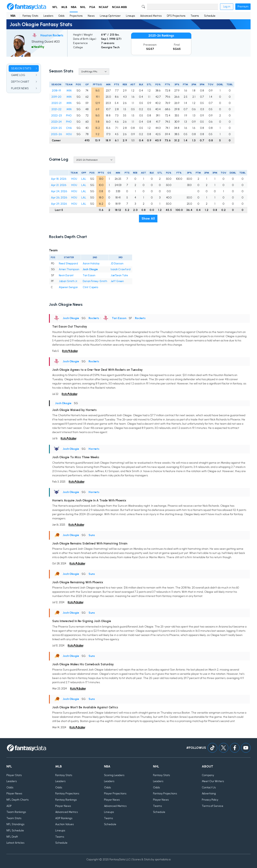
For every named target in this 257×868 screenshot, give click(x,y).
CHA (69, 128)
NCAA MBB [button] (119, 7)
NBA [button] (74, 7)
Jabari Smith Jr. (68, 281)
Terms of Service (213, 806)
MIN (69, 91)
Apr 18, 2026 (59, 179)
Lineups (130, 16)
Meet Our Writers (213, 781)
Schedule (210, 16)
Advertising (209, 794)
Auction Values (64, 824)
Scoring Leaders (114, 775)
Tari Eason (89, 275)
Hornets (94, 449)
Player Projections (115, 794)
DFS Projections (176, 16)
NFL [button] (55, 7)
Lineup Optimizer (110, 16)
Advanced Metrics (151, 16)
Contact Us (209, 787)
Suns (92, 535)
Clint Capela (90, 287)
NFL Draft (12, 837)
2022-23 (56, 116)
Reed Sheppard (68, 263)
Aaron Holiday (91, 263)
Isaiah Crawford (121, 269)
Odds (61, 16)
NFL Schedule (15, 831)
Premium (243, 7)
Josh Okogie (90, 269)
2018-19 (56, 91)
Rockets (94, 318)
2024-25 (56, 128)
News (91, 16)
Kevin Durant (66, 275)
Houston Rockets (52, 35)
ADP (9, 806)
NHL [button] (83, 7)
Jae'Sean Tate (119, 275)
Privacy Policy (210, 800)
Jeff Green (117, 281)
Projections (76, 16)
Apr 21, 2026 (59, 185)
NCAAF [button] (104, 7)
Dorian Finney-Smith (95, 281)
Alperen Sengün (68, 287)
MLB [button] (64, 7)
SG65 (177, 49)
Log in (227, 7)
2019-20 (56, 97)
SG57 (150, 49)
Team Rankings (16, 812)
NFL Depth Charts (17, 800)
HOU (69, 134)
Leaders (48, 16)
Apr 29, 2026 (59, 204)
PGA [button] (92, 7)
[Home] (27, 7)
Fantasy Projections (67, 794)
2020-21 (56, 103)
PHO (69, 116)
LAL (84, 179)
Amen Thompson (69, 269)
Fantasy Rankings (66, 800)
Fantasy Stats (30, 16)
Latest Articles (15, 843)
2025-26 (56, 134)
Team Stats (14, 818)
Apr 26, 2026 (59, 198)
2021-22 (56, 109)
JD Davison (117, 263)
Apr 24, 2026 (59, 191)
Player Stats (14, 775)
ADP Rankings (64, 818)
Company (208, 775)
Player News (14, 794)
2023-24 (56, 122)
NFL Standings (15, 824)
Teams (195, 16)
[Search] (183, 7)
